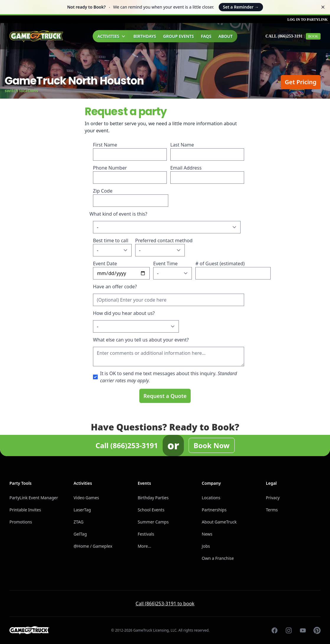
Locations (211, 498)
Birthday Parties (153, 498)
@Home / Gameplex (93, 546)
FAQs (206, 36)
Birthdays (145, 36)
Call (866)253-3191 (284, 36)
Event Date (105, 264)
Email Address (186, 168)
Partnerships (214, 510)
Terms (272, 510)
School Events (151, 510)
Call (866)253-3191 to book (165, 604)
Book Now (212, 445)
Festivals (146, 534)
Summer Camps (153, 522)
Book (313, 36)
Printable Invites (25, 510)
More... (144, 546)
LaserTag (82, 510)
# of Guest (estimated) (220, 264)
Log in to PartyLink (307, 19)
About (226, 36)
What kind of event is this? (118, 214)
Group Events (179, 36)
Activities (112, 36)
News (207, 534)
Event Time (165, 264)
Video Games (86, 498)
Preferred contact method (164, 240)
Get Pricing (301, 82)
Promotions (21, 522)
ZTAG (79, 522)
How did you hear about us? (124, 313)
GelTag (80, 534)
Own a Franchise (218, 558)
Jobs (206, 546)
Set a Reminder (241, 7)
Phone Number (110, 168)
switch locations (21, 91)
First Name (105, 145)
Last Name (182, 145)
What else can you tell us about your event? (141, 340)
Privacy (273, 498)
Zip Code (103, 191)
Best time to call (111, 240)
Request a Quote (165, 396)
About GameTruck (219, 522)
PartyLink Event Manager (34, 498)
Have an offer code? (115, 287)
